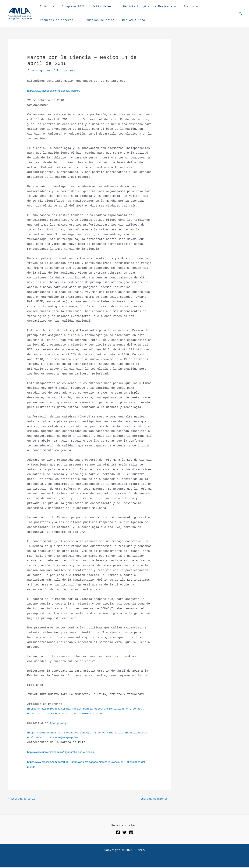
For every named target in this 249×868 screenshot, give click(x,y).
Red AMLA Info (129, 20)
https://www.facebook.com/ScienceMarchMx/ (56, 91)
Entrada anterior (24, 799)
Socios (182, 7)
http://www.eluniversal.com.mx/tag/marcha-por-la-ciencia (64, 752)
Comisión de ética (97, 20)
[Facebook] (118, 833)
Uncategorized (42, 71)
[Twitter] (124, 833)
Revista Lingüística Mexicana (143, 7)
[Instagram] (131, 833)
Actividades (99, 7)
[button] (51, 7)
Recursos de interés (57, 20)
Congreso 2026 (70, 7)
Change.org (59, 723)
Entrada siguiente (154, 799)
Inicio (46, 7)
